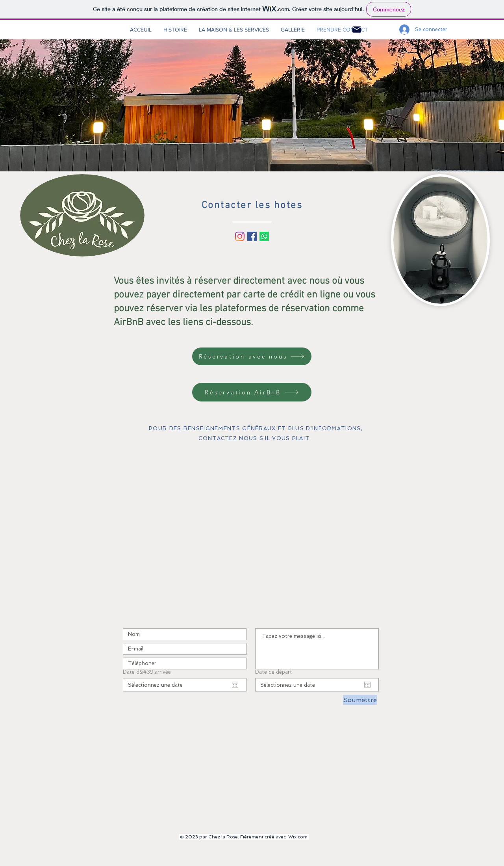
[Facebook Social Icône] (252, 236)
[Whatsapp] (264, 236)
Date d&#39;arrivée (147, 672)
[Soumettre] (360, 700)
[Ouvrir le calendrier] (235, 685)
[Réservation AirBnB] (252, 392)
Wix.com (298, 837)
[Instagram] (240, 236)
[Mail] (357, 30)
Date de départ (274, 672)
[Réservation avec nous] (252, 356)
